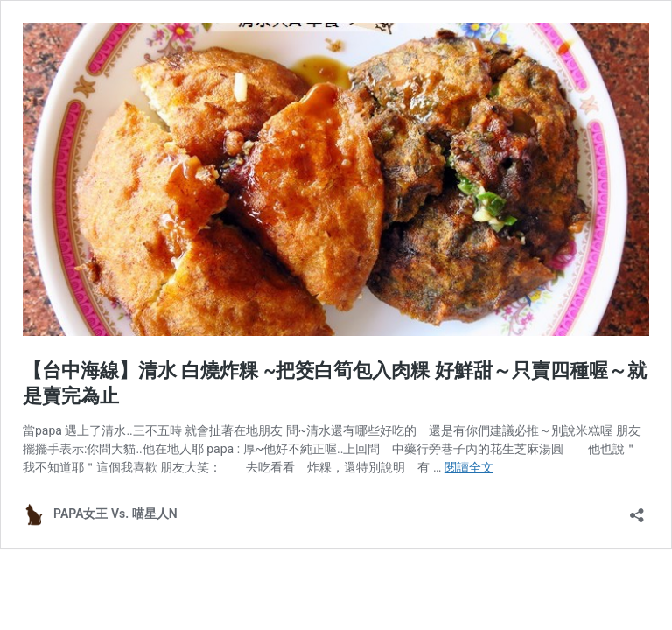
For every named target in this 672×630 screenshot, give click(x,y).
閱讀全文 (469, 467)
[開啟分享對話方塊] (637, 510)
